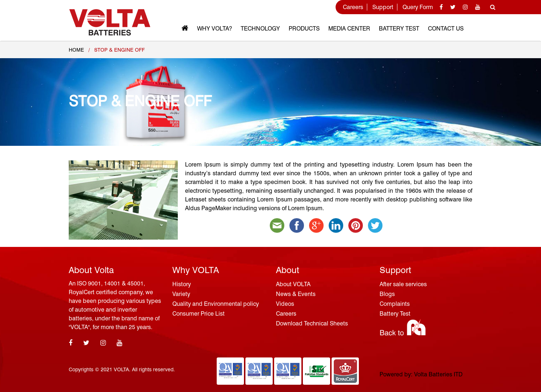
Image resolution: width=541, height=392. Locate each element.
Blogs (387, 294)
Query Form (418, 7)
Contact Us (446, 29)
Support (383, 7)
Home (76, 50)
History (182, 284)
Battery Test (399, 29)
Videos (285, 304)
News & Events (296, 294)
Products (304, 29)
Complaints (395, 304)
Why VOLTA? (215, 29)
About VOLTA (293, 284)
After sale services (403, 284)
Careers (353, 7)
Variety (181, 294)
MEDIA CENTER (349, 29)
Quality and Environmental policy (216, 304)
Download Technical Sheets (312, 323)
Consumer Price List (199, 314)
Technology (260, 29)
